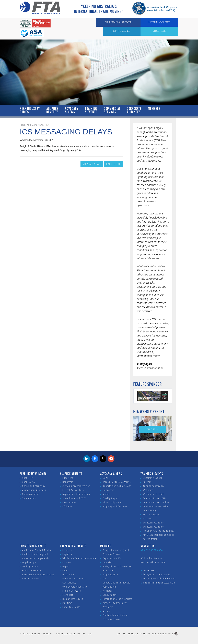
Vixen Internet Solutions (159, 634)
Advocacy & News (72, 111)
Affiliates (67, 506)
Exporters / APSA (112, 558)
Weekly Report (111, 498)
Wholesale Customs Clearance (79, 558)
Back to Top (113, 164)
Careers (147, 482)
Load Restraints (71, 607)
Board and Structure (34, 486)
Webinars (148, 490)
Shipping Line (110, 575)
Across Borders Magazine (117, 482)
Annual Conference (154, 486)
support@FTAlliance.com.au (159, 583)
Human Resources (32, 571)
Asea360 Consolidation (150, 368)
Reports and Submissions (117, 486)
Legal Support (30, 562)
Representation (31, 494)
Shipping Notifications (115, 506)
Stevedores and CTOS (74, 498)
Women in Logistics (154, 494)
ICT (104, 579)
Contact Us (148, 546)
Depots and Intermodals (76, 494)
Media (106, 494)
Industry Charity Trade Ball (158, 531)
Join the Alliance (83, 24)
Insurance (68, 575)
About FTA (28, 478)
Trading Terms (30, 566)
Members (154, 111)
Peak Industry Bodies (30, 111)
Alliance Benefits (52, 111)
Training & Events (91, 111)
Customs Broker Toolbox (156, 502)
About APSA (28, 482)
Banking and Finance (74, 579)
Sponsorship (29, 498)
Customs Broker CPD (154, 498)
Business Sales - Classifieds (38, 575)
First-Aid (148, 519)
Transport (68, 595)
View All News (92, 164)
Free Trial (153, 429)
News (106, 478)
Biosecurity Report (113, 502)
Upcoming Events (152, 478)
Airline (106, 611)
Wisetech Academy (153, 523)
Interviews (108, 490)
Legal (65, 571)
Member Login (106, 24)
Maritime (67, 603)
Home (22, 125)
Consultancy (69, 583)
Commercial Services (112, 111)
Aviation (67, 562)
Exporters (68, 478)
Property (67, 550)
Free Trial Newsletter (166, 26)
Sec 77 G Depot (151, 515)
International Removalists (117, 599)
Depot (66, 566)
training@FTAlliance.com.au (159, 579)
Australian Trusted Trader (37, 550)
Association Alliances (34, 490)
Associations (69, 502)
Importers (68, 482)
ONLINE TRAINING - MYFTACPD (136, 24)
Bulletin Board (31, 579)
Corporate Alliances (134, 111)
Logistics (67, 554)
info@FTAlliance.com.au (157, 575)
